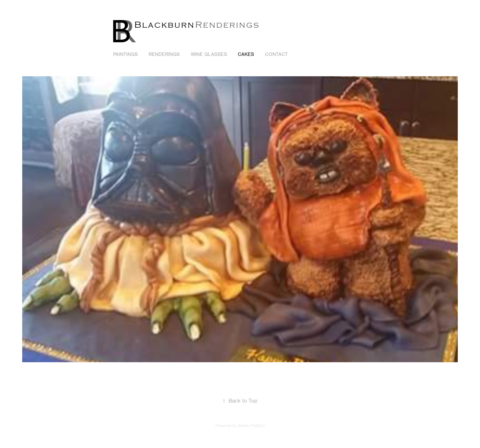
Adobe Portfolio (251, 426)
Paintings (125, 54)
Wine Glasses (209, 54)
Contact (277, 54)
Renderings (164, 54)
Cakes (246, 54)
